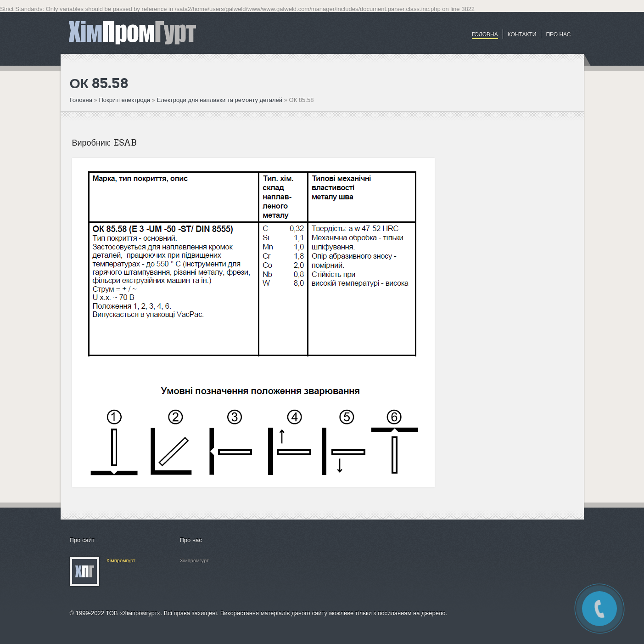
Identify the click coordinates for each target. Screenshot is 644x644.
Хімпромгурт (121, 560)
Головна (485, 34)
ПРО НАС (558, 34)
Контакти (522, 34)
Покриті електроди (125, 100)
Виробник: (92, 143)
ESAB (125, 143)
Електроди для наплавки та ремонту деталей (219, 100)
